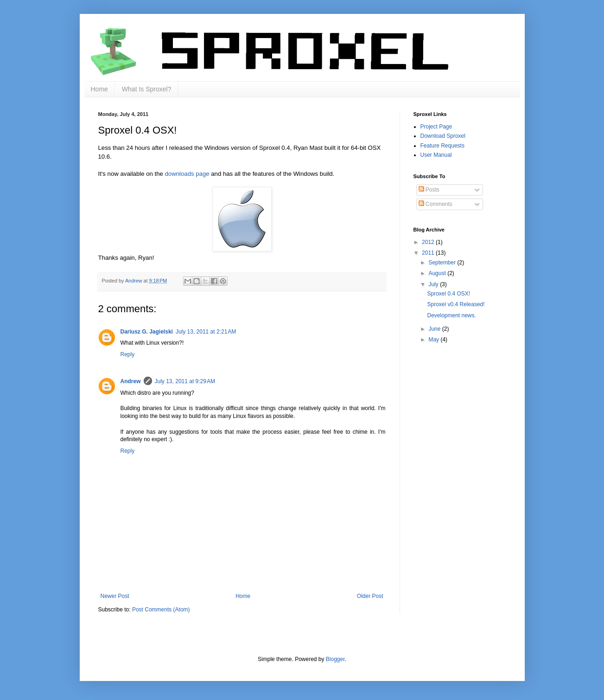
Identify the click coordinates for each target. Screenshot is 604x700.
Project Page (436, 127)
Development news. (451, 315)
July (434, 284)
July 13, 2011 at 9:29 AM (185, 381)
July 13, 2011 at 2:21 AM (206, 332)
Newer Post (115, 596)
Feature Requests (442, 146)
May (434, 340)
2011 (429, 253)
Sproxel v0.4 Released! (456, 304)
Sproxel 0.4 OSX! (448, 294)
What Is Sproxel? (147, 89)
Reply (128, 354)
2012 (429, 242)
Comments (436, 204)
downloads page (187, 174)
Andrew (131, 381)
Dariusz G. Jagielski (147, 332)
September (443, 263)
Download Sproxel (443, 136)
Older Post (370, 596)
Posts (429, 190)
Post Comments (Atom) (161, 610)
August (438, 273)
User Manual (436, 155)
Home (99, 89)
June (435, 329)
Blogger (335, 659)
